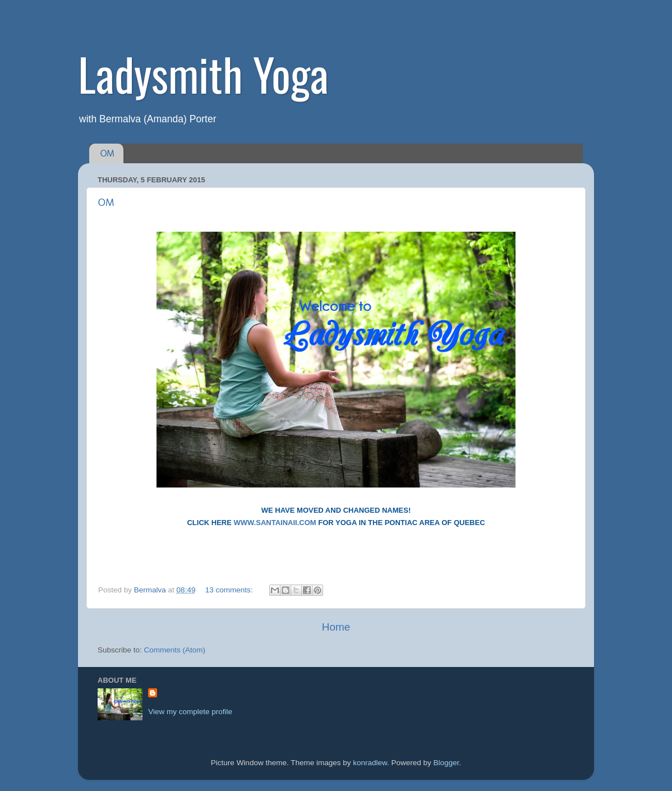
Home (336, 627)
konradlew (370, 763)
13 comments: (230, 590)
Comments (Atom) (175, 650)
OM (107, 153)
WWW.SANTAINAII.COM (275, 523)
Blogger (447, 763)
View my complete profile (190, 712)
